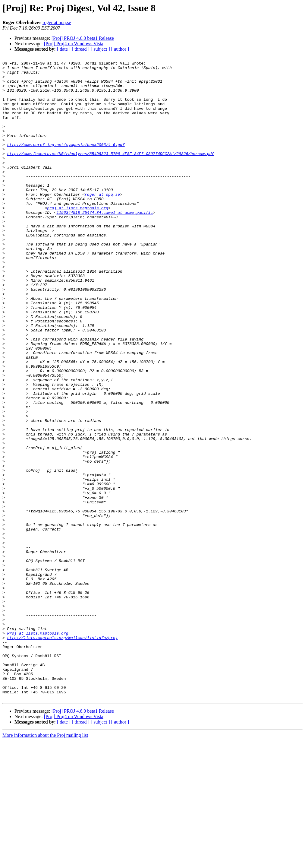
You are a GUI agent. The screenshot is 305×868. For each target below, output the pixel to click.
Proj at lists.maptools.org (38, 748)
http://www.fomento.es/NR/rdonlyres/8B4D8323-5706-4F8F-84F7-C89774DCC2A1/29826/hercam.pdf (111, 173)
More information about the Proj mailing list (45, 863)
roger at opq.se (57, 22)
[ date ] (64, 49)
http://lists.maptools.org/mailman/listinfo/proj (63, 753)
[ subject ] (100, 49)
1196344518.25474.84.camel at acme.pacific (105, 243)
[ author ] (120, 49)
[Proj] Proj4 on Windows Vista (74, 44)
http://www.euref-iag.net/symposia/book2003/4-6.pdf (66, 162)
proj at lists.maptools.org (78, 238)
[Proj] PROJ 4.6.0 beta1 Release (83, 38)
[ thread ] (81, 49)
